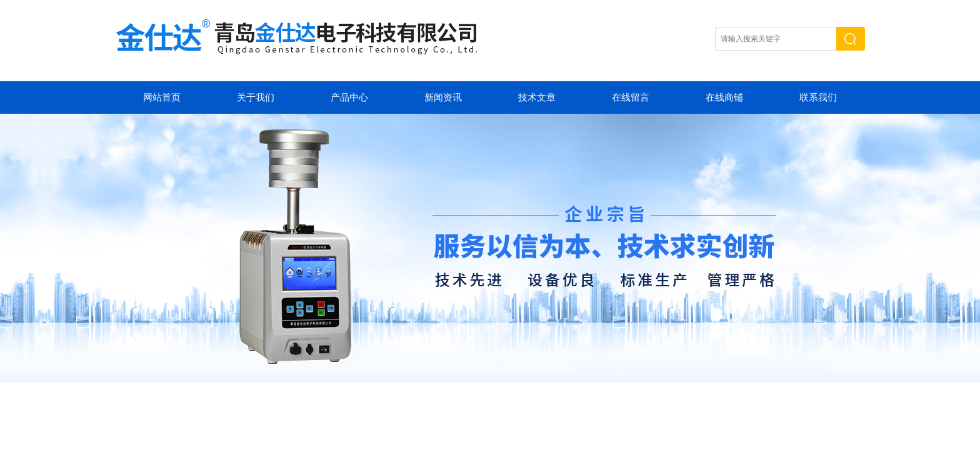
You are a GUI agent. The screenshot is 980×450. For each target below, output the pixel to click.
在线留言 (631, 97)
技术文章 (537, 97)
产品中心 (349, 97)
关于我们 (256, 97)
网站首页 (162, 97)
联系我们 (818, 97)
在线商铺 (724, 97)
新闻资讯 (443, 97)
